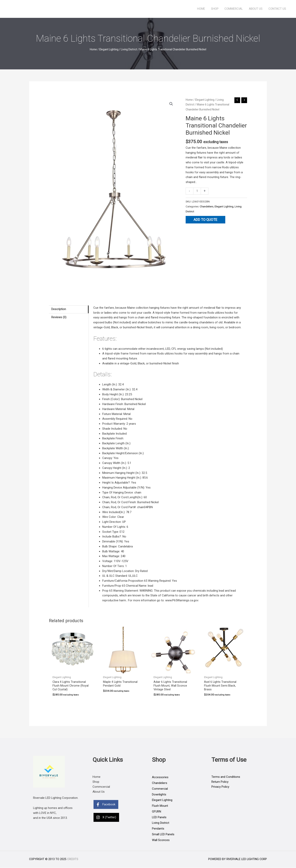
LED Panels (159, 818)
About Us (256, 9)
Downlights (159, 795)
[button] (171, 104)
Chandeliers (207, 206)
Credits (73, 860)
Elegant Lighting (109, 49)
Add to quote (205, 220)
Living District (129, 49)
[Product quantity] (197, 191)
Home (201, 9)
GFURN (157, 812)
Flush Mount (160, 806)
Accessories (160, 778)
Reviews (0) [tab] (59, 317)
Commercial (234, 9)
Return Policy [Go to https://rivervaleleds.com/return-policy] (220, 782)
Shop (215, 9)
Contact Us (277, 9)
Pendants (158, 829)
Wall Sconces (161, 840)
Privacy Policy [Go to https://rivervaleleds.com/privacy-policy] (220, 787)
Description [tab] (59, 309)
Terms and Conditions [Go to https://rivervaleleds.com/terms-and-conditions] (226, 777)
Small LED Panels (163, 835)
